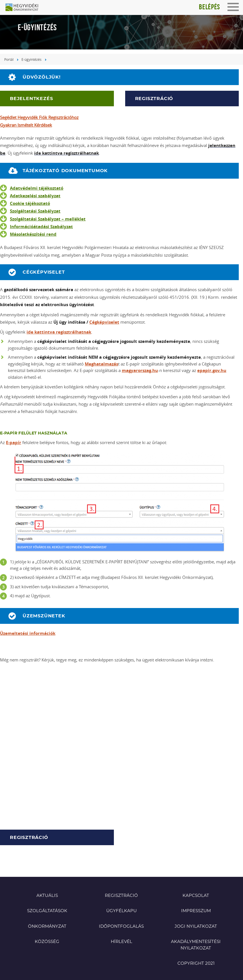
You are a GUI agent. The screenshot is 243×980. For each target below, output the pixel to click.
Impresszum (196, 911)
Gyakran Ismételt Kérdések (26, 125)
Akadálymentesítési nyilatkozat (196, 945)
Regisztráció (154, 99)
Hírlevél (121, 942)
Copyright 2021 (196, 963)
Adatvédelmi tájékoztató (37, 188)
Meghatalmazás (101, 364)
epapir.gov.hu (212, 370)
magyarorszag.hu (140, 370)
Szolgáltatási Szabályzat (35, 211)
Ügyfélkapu (121, 911)
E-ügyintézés (32, 59)
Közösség (47, 942)
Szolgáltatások (47, 911)
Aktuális (47, 896)
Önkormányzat (47, 926)
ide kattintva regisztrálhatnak (59, 332)
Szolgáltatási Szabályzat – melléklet (48, 219)
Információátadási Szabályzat (41, 227)
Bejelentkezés (31, 99)
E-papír (14, 443)
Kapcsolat (196, 896)
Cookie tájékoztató (30, 203)
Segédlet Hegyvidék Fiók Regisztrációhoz (39, 117)
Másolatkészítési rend (33, 234)
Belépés (210, 7)
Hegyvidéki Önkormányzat (24, 8)
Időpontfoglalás (121, 926)
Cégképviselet (104, 322)
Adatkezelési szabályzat (35, 196)
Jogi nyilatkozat (196, 926)
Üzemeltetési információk (28, 633)
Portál (9, 59)
